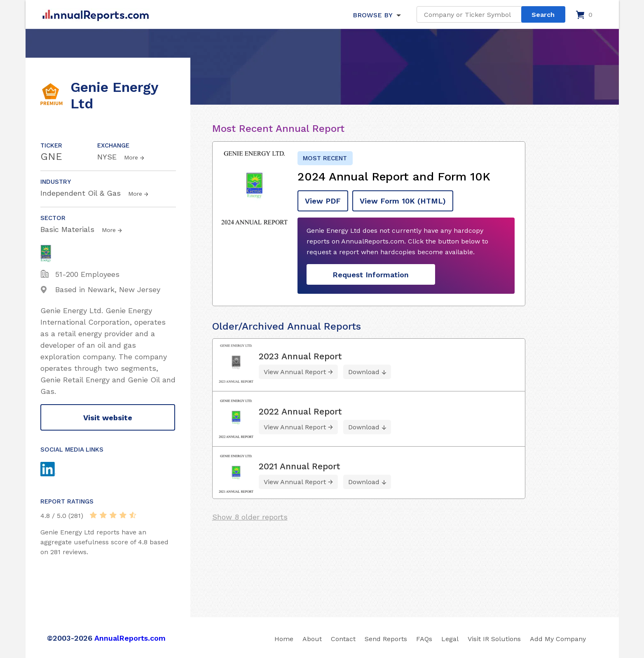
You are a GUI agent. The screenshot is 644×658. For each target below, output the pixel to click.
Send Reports (386, 639)
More (131, 157)
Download (364, 372)
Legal (450, 639)
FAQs (424, 639)
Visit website (108, 418)
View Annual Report (295, 372)
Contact (343, 639)
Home (284, 639)
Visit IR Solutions (494, 639)
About (312, 639)
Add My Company (558, 639)
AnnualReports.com (130, 638)
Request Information (371, 275)
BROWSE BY (372, 15)
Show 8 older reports (250, 517)
